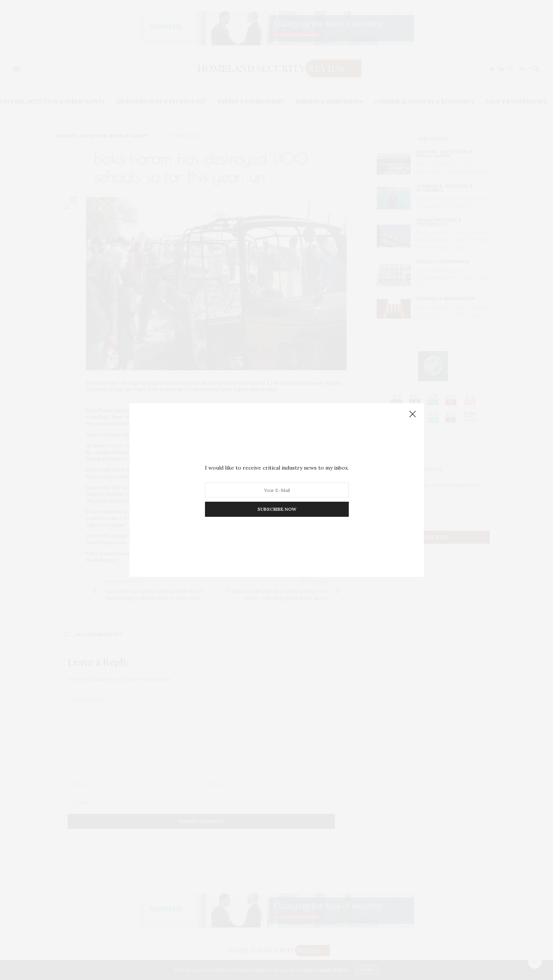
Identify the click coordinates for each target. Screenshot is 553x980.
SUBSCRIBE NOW (276, 509)
